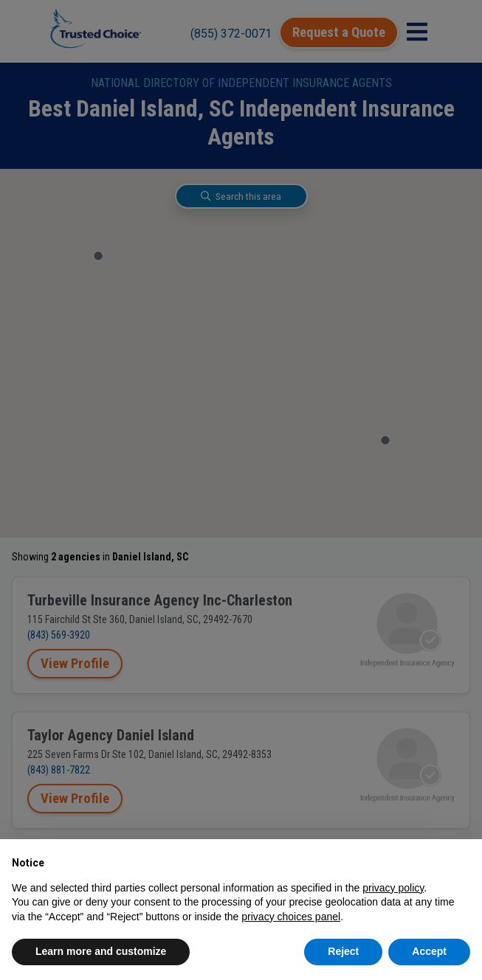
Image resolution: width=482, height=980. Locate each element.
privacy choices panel (291, 917)
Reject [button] (343, 951)
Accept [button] (429, 951)
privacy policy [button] (393, 888)
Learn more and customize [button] (101, 951)
